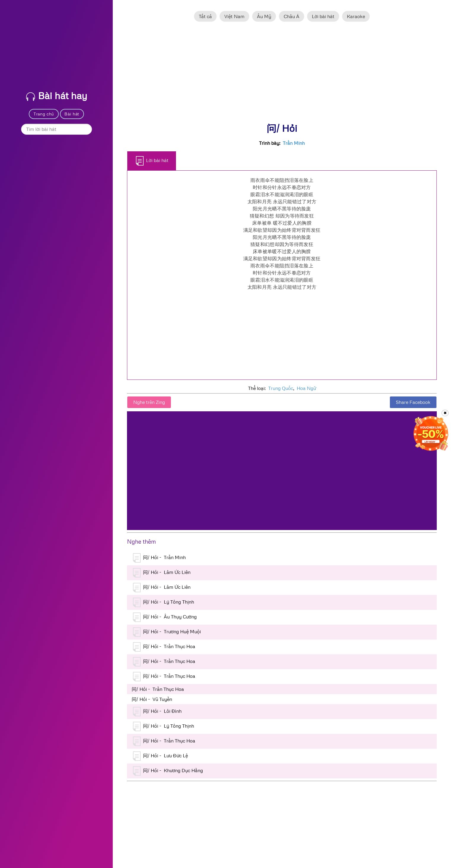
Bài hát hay (57, 95)
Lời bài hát (323, 16)
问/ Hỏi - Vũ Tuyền (152, 699)
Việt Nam (234, 16)
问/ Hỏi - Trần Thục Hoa (164, 647)
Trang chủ (44, 114)
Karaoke (356, 16)
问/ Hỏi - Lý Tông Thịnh (163, 602)
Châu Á (292, 16)
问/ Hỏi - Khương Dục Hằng (168, 771)
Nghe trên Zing (149, 402)
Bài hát (72, 114)
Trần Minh (294, 143)
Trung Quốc (281, 388)
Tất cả (205, 16)
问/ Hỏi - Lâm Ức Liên (162, 573)
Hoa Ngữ (306, 388)
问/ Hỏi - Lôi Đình (157, 712)
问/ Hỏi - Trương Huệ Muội (167, 632)
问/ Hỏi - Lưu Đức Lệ (160, 756)
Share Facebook (413, 402)
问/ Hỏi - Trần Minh (159, 558)
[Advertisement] (282, 75)
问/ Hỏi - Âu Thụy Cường (165, 617)
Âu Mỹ (264, 16)
